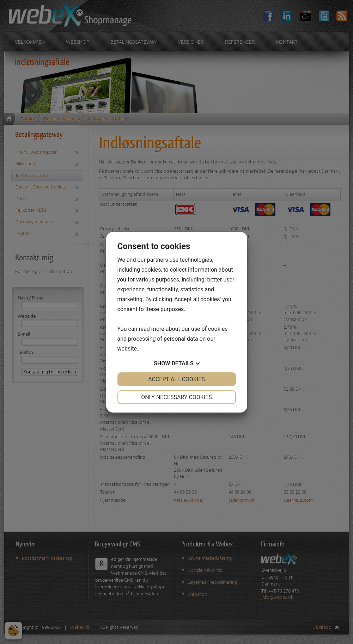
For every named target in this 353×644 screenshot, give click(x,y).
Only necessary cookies (176, 397)
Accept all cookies (176, 379)
